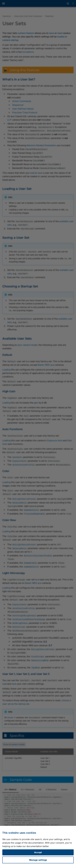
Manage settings (38, 860)
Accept (38, 852)
